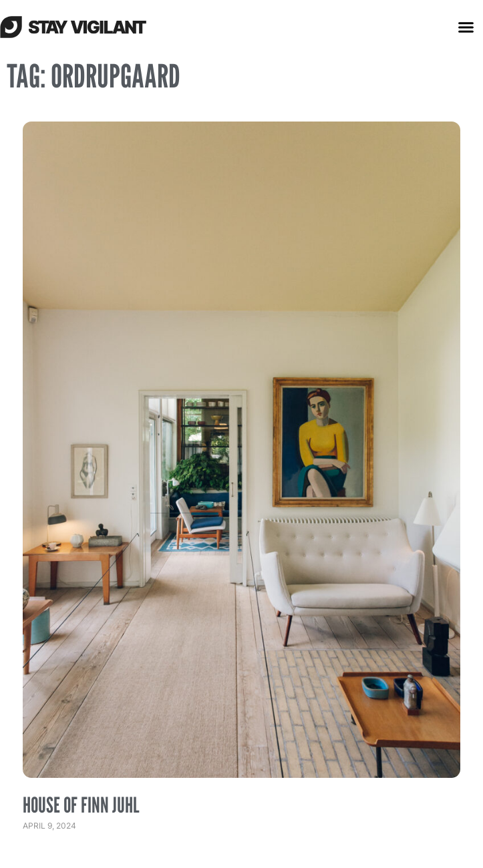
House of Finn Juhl (81, 805)
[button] (466, 27)
